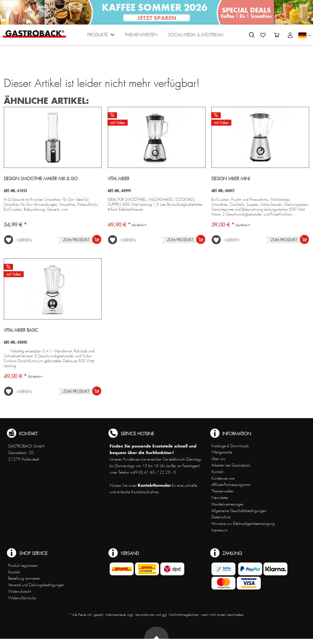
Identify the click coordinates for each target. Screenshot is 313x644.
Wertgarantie (222, 452)
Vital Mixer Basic (21, 330)
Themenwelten (223, 491)
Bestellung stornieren (24, 578)
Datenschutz (221, 517)
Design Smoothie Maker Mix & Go (41, 179)
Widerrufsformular (22, 598)
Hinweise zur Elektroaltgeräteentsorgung (243, 524)
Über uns (218, 459)
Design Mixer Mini (231, 179)
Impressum (220, 530)
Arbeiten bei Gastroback (231, 465)
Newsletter (220, 498)
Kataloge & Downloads (230, 446)
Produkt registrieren (23, 566)
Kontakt (217, 472)
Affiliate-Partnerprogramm (231, 485)
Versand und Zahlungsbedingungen (36, 585)
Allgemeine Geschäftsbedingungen (239, 511)
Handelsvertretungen (228, 504)
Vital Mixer (119, 179)
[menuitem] (101, 36)
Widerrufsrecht (20, 591)
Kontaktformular (154, 485)
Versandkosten (145, 615)
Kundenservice (223, 478)
